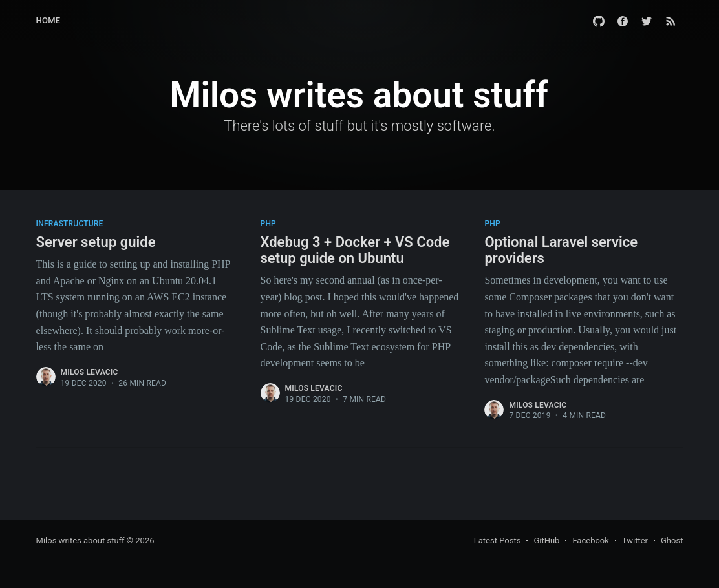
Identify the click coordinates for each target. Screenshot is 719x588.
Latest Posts (498, 541)
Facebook (590, 541)
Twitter (635, 541)
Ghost (672, 541)
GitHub (546, 541)
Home (48, 20)
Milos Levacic (90, 372)
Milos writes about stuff (80, 541)
